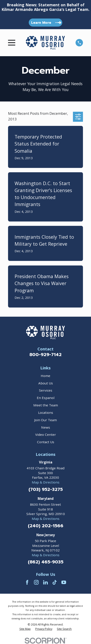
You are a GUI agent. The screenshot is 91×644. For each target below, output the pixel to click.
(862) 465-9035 (46, 562)
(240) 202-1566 (46, 526)
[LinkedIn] (45, 582)
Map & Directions (46, 482)
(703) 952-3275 (46, 490)
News (46, 427)
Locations (46, 412)
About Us (46, 383)
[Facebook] (27, 582)
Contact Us (46, 442)
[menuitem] (25, 629)
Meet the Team (46, 405)
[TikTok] (55, 582)
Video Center (46, 434)
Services (46, 390)
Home (45, 376)
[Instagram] (36, 582)
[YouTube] (64, 582)
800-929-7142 (45, 355)
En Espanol (46, 398)
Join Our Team (45, 420)
